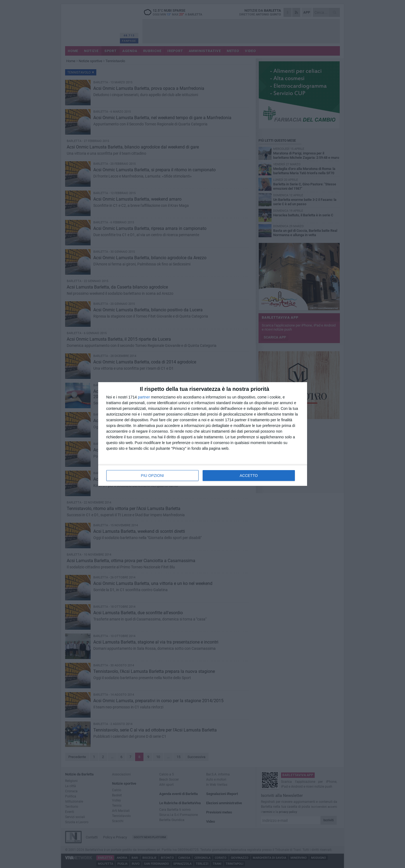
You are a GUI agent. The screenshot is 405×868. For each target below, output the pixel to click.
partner (144, 397)
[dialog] (203, 434)
